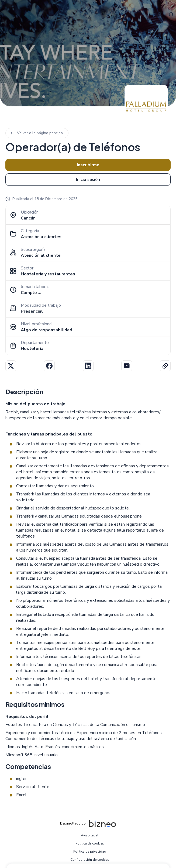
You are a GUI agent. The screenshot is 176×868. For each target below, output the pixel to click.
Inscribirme (88, 165)
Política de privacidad (90, 852)
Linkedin (88, 366)
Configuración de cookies (90, 860)
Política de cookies (90, 843)
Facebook (49, 366)
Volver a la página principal (37, 133)
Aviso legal (90, 835)
